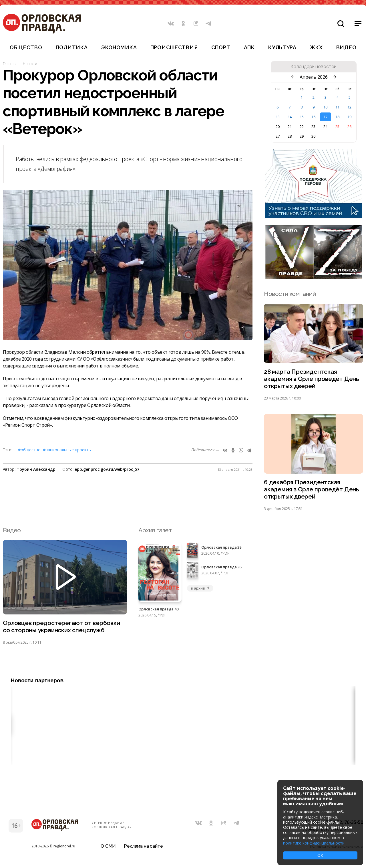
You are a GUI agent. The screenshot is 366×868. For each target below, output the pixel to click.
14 (290, 117)
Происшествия (174, 47)
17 (325, 117)
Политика (72, 47)
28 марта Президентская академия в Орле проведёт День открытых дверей (312, 379)
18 (337, 117)
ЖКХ (316, 47)
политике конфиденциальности (314, 843)
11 (337, 107)
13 (278, 117)
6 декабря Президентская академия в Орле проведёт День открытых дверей (312, 490)
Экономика (119, 47)
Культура (282, 47)
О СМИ (108, 846)
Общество (26, 47)
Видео (346, 47)
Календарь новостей (314, 67)
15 (302, 117)
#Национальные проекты (67, 450)
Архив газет (155, 530)
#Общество (29, 450)
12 (349, 107)
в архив (200, 588)
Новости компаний (290, 294)
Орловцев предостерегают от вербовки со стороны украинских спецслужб (61, 627)
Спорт (221, 47)
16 (313, 117)
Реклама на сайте (143, 846)
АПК (249, 47)
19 (349, 117)
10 (325, 107)
